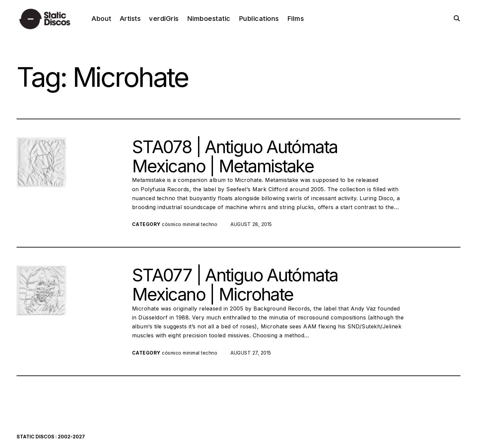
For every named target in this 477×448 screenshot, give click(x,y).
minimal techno (200, 224)
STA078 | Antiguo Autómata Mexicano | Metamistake (235, 156)
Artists (130, 19)
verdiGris (164, 19)
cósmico (172, 224)
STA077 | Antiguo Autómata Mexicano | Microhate (235, 285)
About (102, 19)
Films (296, 19)
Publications (259, 19)
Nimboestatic (209, 19)
